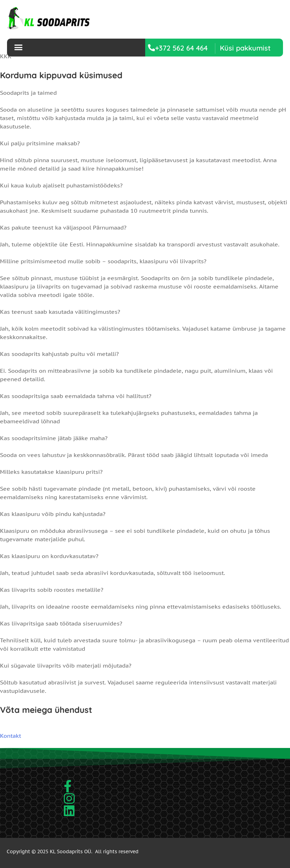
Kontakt (11, 736)
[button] (245, 48)
